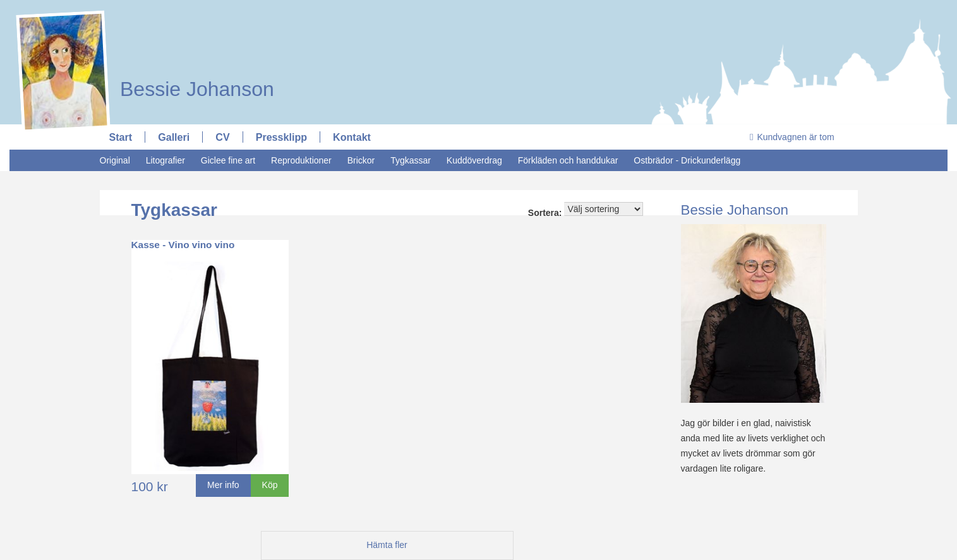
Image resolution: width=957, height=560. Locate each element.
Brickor (361, 160)
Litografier (166, 160)
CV (222, 137)
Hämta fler (387, 545)
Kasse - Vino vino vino (183, 245)
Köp (270, 485)
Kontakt (352, 137)
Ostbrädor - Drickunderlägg (687, 160)
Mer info (223, 485)
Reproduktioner (301, 160)
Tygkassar (411, 160)
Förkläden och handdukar (568, 160)
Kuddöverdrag (474, 160)
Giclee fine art (228, 160)
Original (115, 160)
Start (121, 137)
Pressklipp (281, 137)
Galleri (174, 137)
